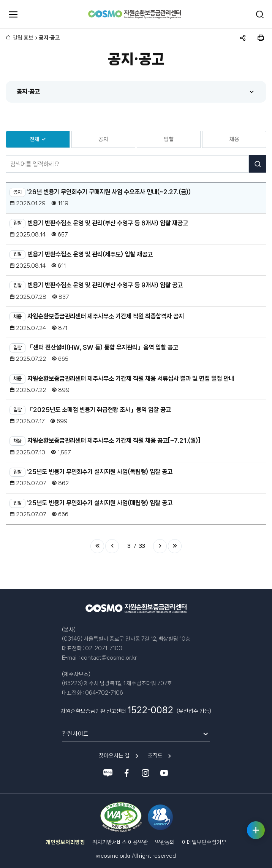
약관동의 (165, 842)
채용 (234, 139)
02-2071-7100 (104, 648)
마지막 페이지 (175, 546)
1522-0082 (150, 710)
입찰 (169, 139)
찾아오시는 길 (114, 755)
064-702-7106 (104, 693)
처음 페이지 (97, 546)
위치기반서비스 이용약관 (120, 842)
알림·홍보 (23, 38)
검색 (258, 164)
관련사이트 (75, 734)
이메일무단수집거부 (204, 842)
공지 (103, 139)
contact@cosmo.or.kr (109, 658)
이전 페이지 (112, 546)
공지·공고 (28, 91)
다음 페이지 (160, 546)
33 (142, 546)
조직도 (155, 755)
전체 (35, 139)
